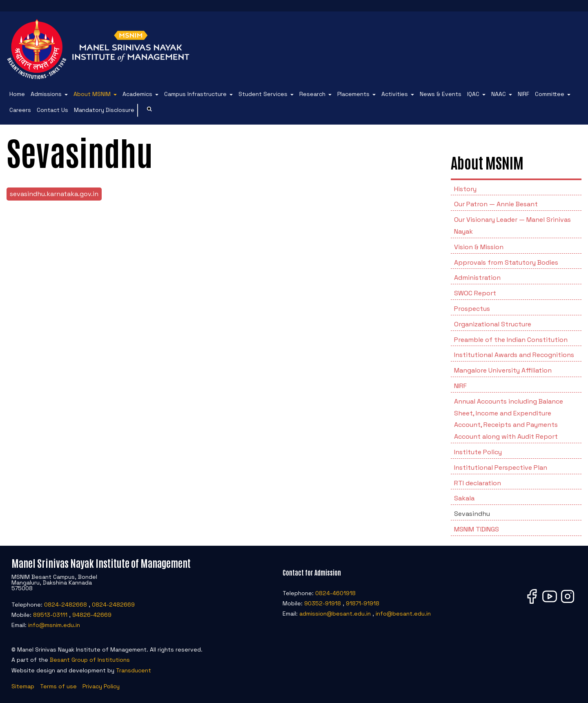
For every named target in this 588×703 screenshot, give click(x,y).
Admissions (46, 94)
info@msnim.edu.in (54, 625)
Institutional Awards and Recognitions (514, 355)
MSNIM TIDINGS (477, 529)
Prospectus (472, 309)
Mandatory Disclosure (104, 110)
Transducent (134, 670)
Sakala (464, 498)
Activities (395, 94)
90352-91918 (323, 603)
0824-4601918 (335, 593)
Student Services (263, 94)
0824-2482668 (66, 605)
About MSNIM (92, 94)
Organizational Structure (493, 324)
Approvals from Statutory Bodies (506, 262)
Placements (353, 94)
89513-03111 (50, 615)
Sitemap (23, 686)
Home (17, 94)
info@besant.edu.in (403, 614)
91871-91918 (363, 603)
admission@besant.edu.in (335, 614)
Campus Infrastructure (195, 94)
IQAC (473, 94)
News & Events (441, 94)
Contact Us (52, 110)
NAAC (499, 94)
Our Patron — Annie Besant (496, 204)
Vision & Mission (479, 247)
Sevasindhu (472, 514)
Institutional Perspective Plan (501, 468)
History (465, 189)
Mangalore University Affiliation (503, 370)
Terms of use (58, 686)
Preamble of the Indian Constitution (511, 340)
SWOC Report (475, 293)
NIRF (523, 94)
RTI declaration (478, 483)
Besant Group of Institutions (90, 660)
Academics (137, 94)
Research (312, 94)
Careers (20, 110)
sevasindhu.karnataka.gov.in (54, 194)
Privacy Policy (101, 686)
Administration (477, 278)
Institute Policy (478, 452)
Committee (550, 94)
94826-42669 (92, 615)
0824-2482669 (113, 605)
